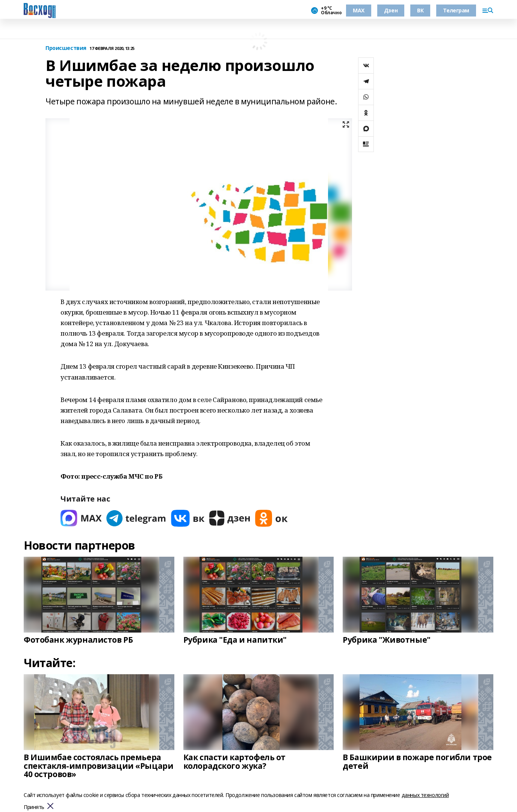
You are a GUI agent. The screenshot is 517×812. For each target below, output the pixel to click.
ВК (420, 10)
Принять (34, 807)
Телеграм (456, 10)
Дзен (391, 10)
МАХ (359, 10)
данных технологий (425, 795)
